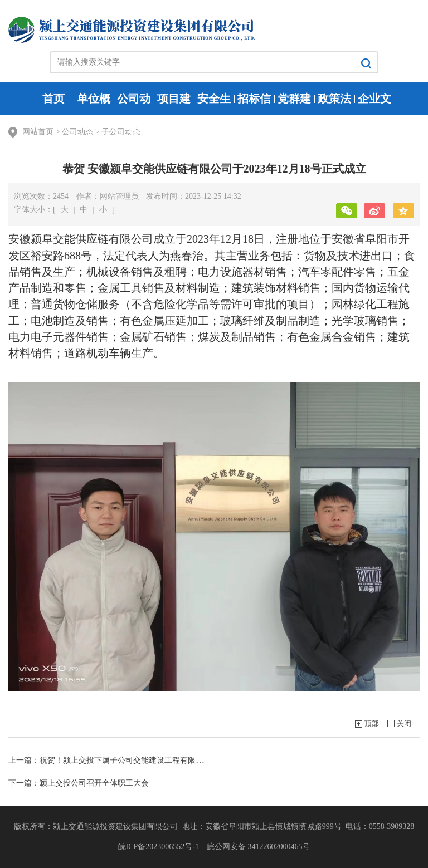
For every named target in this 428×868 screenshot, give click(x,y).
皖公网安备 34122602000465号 (257, 847)
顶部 (372, 724)
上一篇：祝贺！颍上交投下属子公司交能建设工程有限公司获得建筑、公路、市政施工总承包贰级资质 (184, 760)
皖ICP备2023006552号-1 (160, 847)
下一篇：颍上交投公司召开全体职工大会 (79, 783)
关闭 (404, 724)
